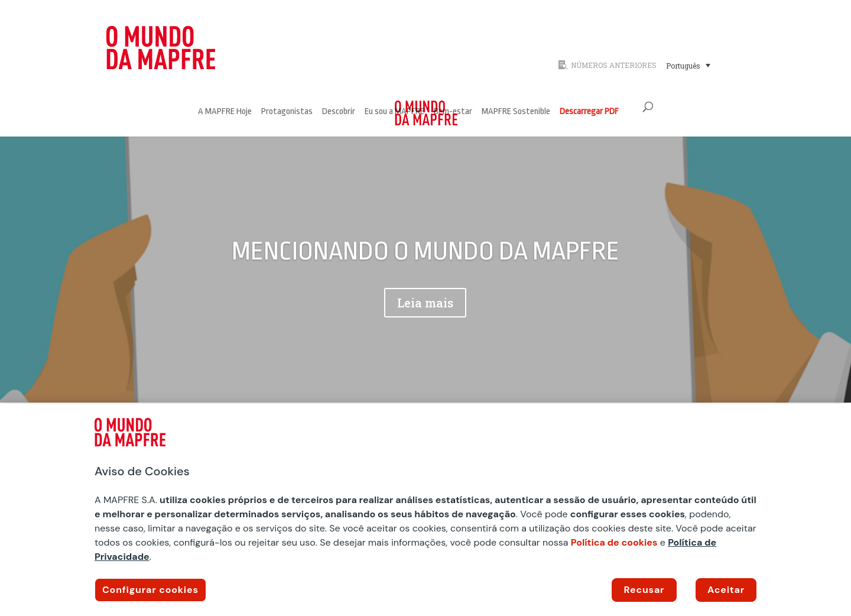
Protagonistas (287, 112)
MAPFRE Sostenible (516, 112)
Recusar (644, 590)
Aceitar (726, 590)
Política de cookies (614, 542)
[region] (425, 510)
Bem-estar (453, 112)
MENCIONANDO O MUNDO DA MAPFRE (425, 251)
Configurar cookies (150, 590)
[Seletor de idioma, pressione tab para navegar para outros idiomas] (688, 65)
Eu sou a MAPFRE (394, 112)
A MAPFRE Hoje (225, 112)
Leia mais (425, 303)
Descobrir (339, 112)
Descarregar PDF (589, 112)
